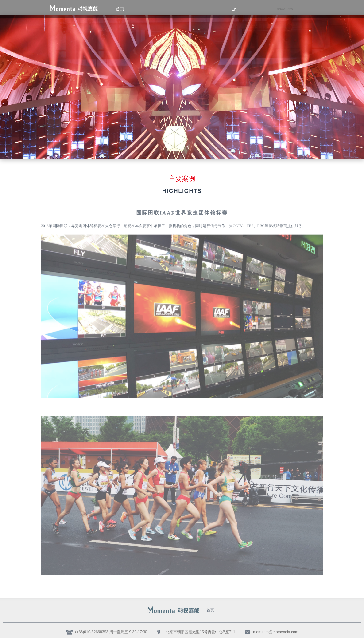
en (234, 9)
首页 (210, 608)
